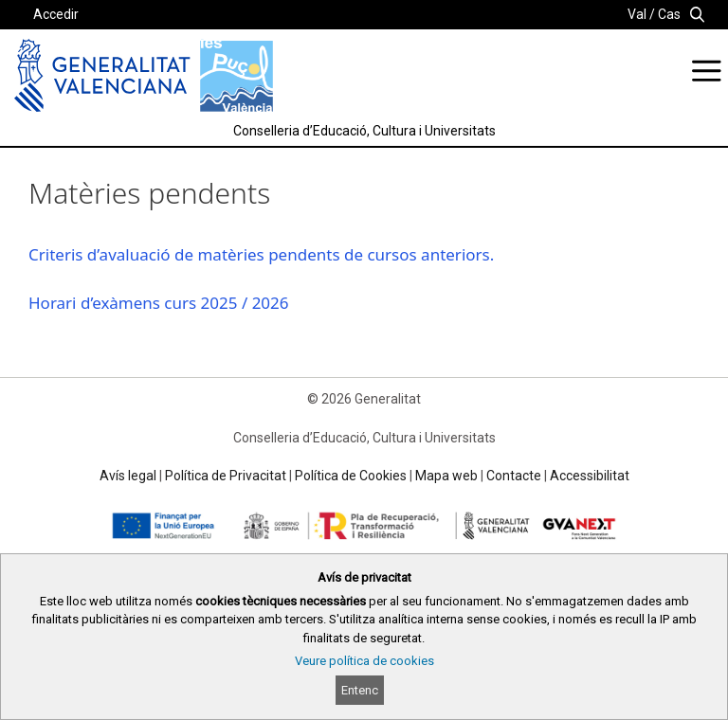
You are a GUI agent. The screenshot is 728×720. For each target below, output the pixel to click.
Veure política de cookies (364, 661)
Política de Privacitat (226, 476)
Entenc (360, 690)
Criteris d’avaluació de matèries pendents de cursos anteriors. (261, 254)
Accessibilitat (590, 476)
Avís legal (128, 476)
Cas (669, 14)
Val (637, 14)
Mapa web (446, 476)
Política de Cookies (351, 476)
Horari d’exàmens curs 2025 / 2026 (159, 303)
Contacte (514, 476)
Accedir (56, 14)
